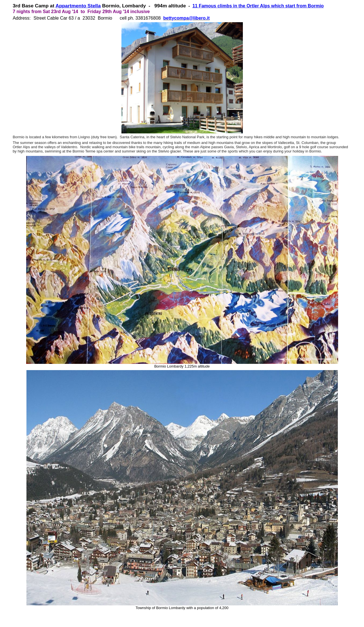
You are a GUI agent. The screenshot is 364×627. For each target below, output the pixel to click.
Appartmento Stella (78, 6)
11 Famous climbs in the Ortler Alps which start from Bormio (258, 6)
